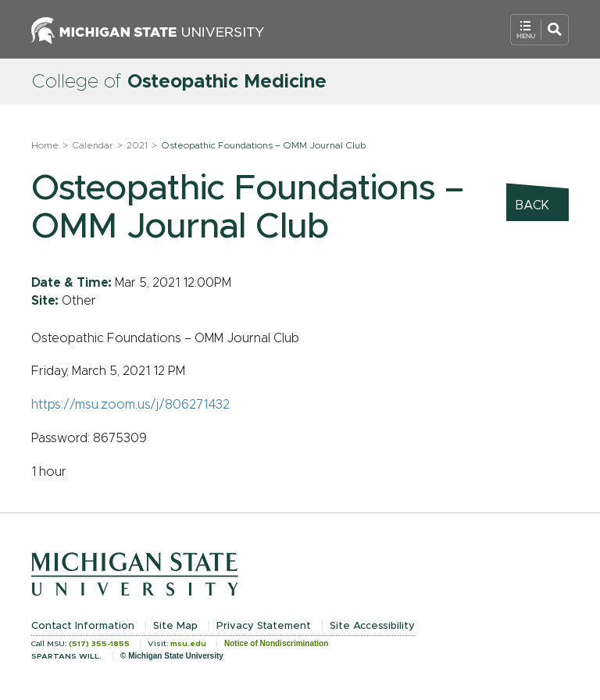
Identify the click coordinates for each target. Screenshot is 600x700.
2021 (137, 145)
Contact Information (83, 626)
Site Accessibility (372, 626)
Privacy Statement (264, 626)
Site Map (175, 626)
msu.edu (188, 644)
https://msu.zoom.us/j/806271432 (130, 405)
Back (532, 205)
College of (179, 82)
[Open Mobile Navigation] (539, 30)
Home (45, 145)
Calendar (93, 145)
